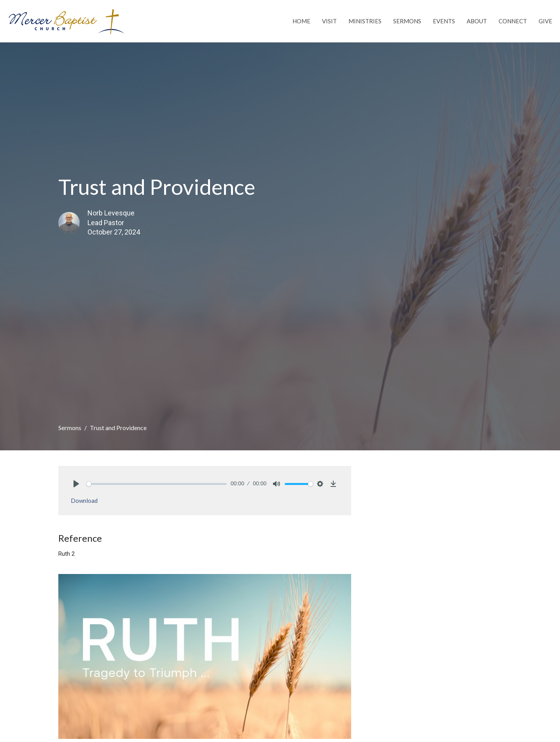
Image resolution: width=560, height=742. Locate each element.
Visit (329, 21)
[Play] (76, 484)
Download (84, 500)
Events (444, 21)
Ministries (365, 21)
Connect (513, 21)
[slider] (157, 484)
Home (301, 21)
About (477, 21)
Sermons (407, 21)
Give (545, 21)
